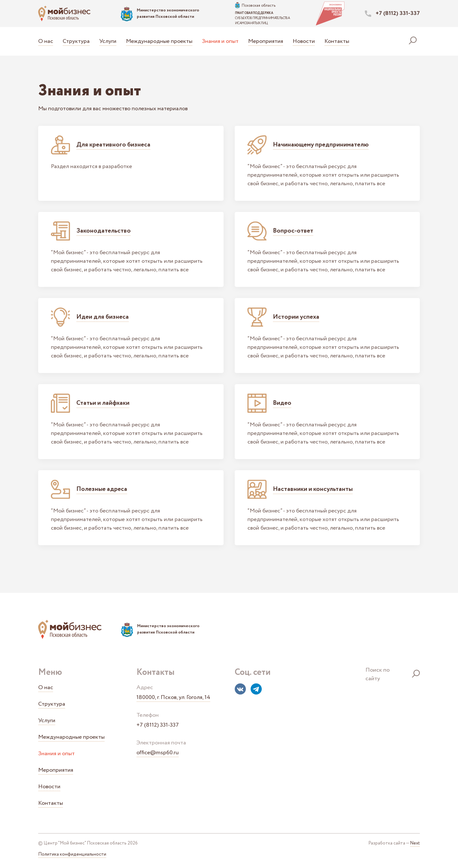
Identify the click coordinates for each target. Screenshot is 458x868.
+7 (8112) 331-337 (158, 725)
